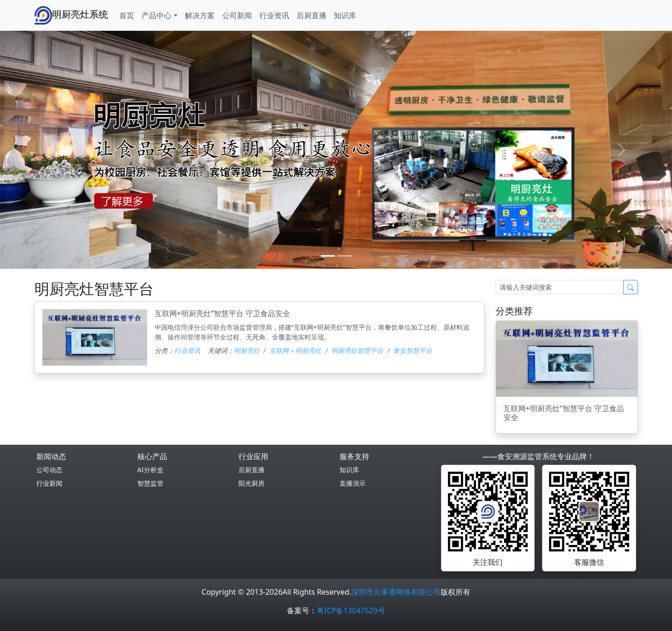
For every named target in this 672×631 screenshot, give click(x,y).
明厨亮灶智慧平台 (357, 350)
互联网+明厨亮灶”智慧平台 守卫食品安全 (222, 313)
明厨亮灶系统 (71, 15)
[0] (328, 256)
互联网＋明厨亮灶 (295, 350)
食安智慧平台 (413, 350)
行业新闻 (49, 483)
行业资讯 (274, 15)
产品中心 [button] (156, 15)
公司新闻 (237, 15)
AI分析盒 (150, 470)
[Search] (560, 287)
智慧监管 (150, 483)
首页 (127, 15)
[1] (345, 256)
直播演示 (353, 483)
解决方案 (200, 15)
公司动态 (49, 470)
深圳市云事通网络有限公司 (396, 592)
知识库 (345, 15)
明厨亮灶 (247, 350)
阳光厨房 (251, 483)
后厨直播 (312, 15)
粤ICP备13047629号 (351, 611)
